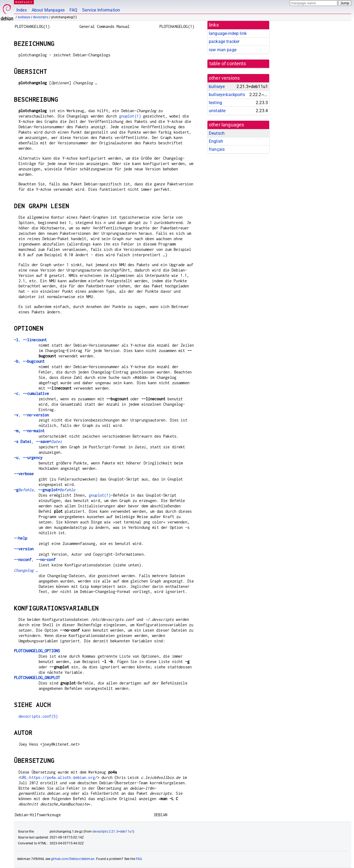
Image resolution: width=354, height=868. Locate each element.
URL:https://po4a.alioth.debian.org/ (59, 777)
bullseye (24, 17)
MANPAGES (24, 2)
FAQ (73, 10)
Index (22, 10)
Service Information (101, 10)
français (217, 149)
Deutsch (217, 133)
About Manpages (48, 10)
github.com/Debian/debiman (73, 859)
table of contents (228, 64)
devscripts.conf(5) (38, 716)
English (216, 141)
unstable (217, 111)
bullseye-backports (227, 95)
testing (215, 103)
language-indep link (228, 33)
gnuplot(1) (130, 116)
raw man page (223, 50)
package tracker (224, 41)
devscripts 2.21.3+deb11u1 (113, 832)
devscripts (41, 17)
